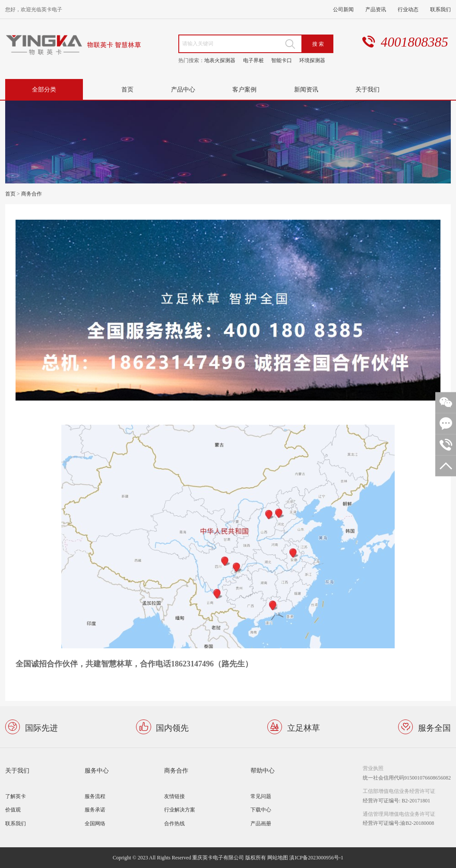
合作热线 (174, 823)
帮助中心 (263, 770)
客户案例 (244, 89)
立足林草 (304, 727)
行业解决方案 (180, 810)
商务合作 (32, 194)
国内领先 (172, 727)
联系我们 (440, 9)
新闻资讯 (306, 89)
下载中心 (261, 810)
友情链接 (174, 796)
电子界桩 (253, 60)
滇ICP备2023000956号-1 (316, 857)
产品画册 (261, 823)
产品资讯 (376, 9)
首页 (127, 89)
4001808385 (415, 42)
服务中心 (97, 770)
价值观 (13, 810)
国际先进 (41, 727)
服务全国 (434, 727)
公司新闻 (343, 9)
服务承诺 (95, 810)
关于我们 (367, 89)
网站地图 (278, 857)
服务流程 (95, 796)
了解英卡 (16, 796)
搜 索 (318, 44)
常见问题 (261, 796)
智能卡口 (282, 60)
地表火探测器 (220, 60)
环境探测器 (312, 60)
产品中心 (183, 89)
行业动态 (408, 9)
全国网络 (95, 823)
